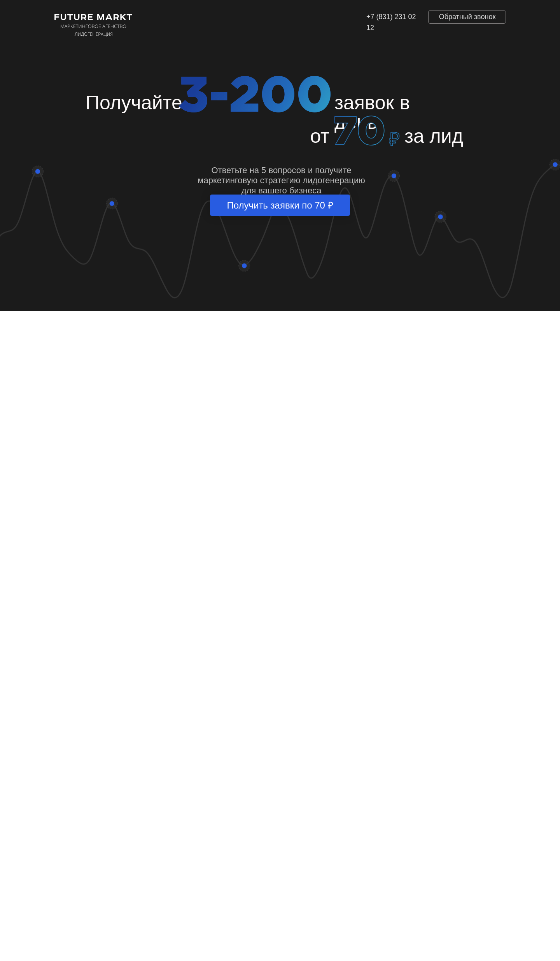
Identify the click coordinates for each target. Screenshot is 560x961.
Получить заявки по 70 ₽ (280, 205)
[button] (467, 17)
